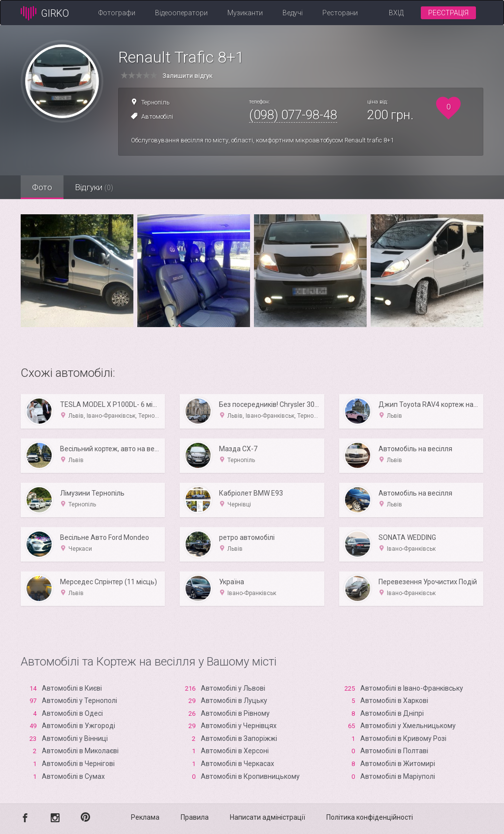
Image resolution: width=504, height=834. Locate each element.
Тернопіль (156, 102)
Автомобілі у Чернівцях (239, 726)
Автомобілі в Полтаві (394, 751)
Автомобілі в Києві (72, 688)
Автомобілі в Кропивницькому (250, 776)
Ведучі (293, 13)
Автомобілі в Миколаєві (80, 751)
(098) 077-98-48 (293, 115)
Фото (43, 187)
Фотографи (117, 13)
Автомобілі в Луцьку (234, 701)
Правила (195, 817)
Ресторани (340, 13)
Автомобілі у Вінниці (75, 738)
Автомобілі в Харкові (394, 701)
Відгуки (97, 187)
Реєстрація (448, 13)
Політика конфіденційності (370, 817)
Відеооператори (181, 13)
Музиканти (245, 13)
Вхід (396, 13)
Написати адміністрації (268, 817)
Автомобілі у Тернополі (79, 701)
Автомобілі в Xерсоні (235, 751)
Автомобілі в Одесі (72, 713)
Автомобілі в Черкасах (237, 764)
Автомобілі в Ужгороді (79, 726)
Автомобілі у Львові (233, 688)
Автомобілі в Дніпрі (392, 713)
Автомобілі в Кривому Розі (403, 738)
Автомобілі (157, 117)
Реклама (145, 817)
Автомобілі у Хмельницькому (408, 726)
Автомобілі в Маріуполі (398, 776)
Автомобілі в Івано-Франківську (412, 688)
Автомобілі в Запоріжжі (239, 738)
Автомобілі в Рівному (235, 713)
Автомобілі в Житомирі (398, 764)
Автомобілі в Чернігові (78, 764)
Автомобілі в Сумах (73, 776)
